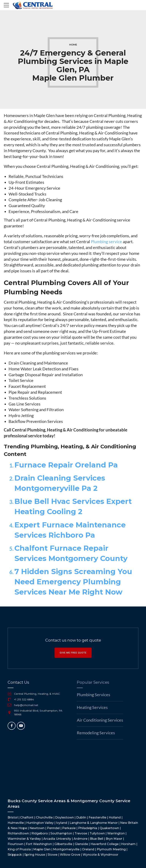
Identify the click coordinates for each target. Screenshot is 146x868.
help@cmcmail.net (26, 705)
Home (73, 45)
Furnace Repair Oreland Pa (66, 465)
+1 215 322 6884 (24, 699)
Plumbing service (106, 242)
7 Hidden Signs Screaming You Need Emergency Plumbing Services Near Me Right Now (73, 582)
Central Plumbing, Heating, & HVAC (37, 694)
